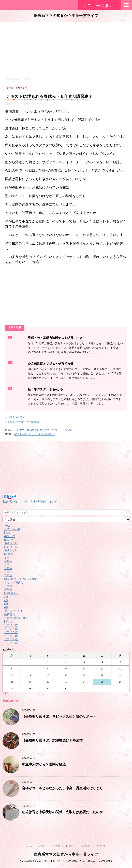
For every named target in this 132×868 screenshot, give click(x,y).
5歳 (6, 604)
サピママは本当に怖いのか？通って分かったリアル (43, 430)
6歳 (6, 607)
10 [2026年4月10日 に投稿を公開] (84, 669)
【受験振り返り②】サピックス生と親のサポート (59, 717)
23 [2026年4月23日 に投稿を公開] (66, 682)
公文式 (8, 586)
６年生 (11, 417)
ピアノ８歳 (11, 643)
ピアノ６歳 (11, 636)
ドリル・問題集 (14, 583)
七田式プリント (14, 611)
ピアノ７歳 (11, 639)
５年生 (8, 572)
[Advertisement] (66, 49)
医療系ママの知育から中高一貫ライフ (66, 16)
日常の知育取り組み (16, 618)
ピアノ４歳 (11, 629)
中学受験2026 (33, 422)
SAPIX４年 (11, 543)
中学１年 (10, 536)
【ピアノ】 (9, 622)
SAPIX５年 (11, 547)
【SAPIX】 (9, 540)
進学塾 (8, 590)
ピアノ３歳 (11, 625)
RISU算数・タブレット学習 (21, 579)
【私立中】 (9, 533)
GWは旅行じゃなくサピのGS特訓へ (35, 434)
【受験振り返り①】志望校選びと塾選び (52, 741)
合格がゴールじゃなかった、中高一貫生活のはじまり (62, 788)
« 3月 (6, 694)
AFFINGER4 (106, 861)
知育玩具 (10, 615)
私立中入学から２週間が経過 (44, 765)
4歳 (6, 600)
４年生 (8, 568)
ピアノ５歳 (11, 632)
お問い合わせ (12, 529)
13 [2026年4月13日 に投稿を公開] (12, 675)
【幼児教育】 (11, 593)
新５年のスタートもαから (45, 390)
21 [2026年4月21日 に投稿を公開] (30, 682)
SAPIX (11, 422)
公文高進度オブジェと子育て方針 (51, 364)
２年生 (8, 561)
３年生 (8, 565)
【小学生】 (9, 554)
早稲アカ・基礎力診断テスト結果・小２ (55, 338)
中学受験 (20, 422)
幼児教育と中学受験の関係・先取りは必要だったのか (62, 812)
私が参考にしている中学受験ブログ (30, 502)
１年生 (8, 558)
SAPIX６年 (21, 417)
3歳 (6, 597)
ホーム (7, 526)
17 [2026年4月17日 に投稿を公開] (84, 675)
